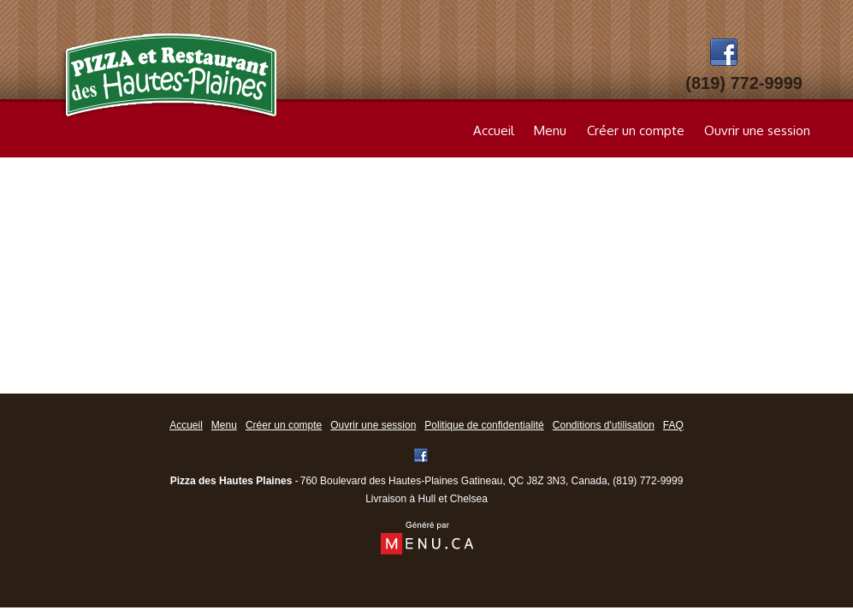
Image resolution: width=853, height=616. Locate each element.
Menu (550, 130)
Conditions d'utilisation (604, 425)
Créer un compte (636, 130)
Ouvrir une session (757, 130)
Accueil (494, 130)
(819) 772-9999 (648, 481)
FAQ (673, 425)
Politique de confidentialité (484, 425)
